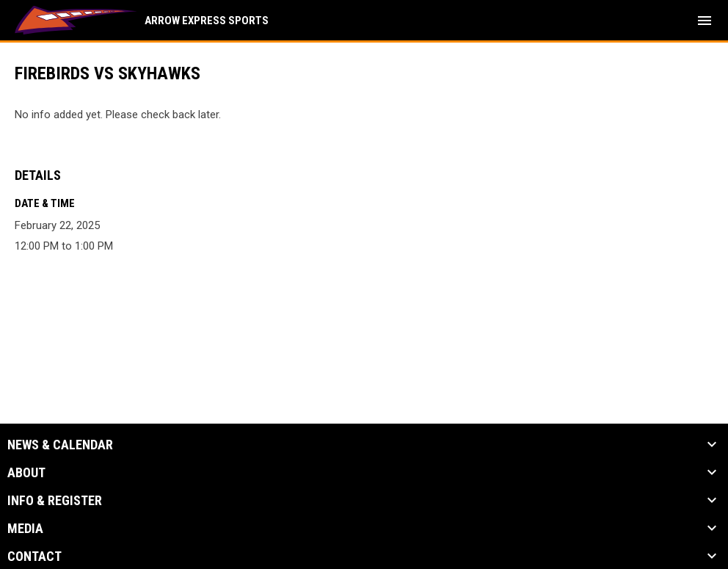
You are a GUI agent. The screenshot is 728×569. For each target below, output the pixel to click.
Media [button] (25, 529)
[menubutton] (705, 21)
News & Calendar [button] (60, 445)
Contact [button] (34, 557)
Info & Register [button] (55, 501)
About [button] (26, 473)
